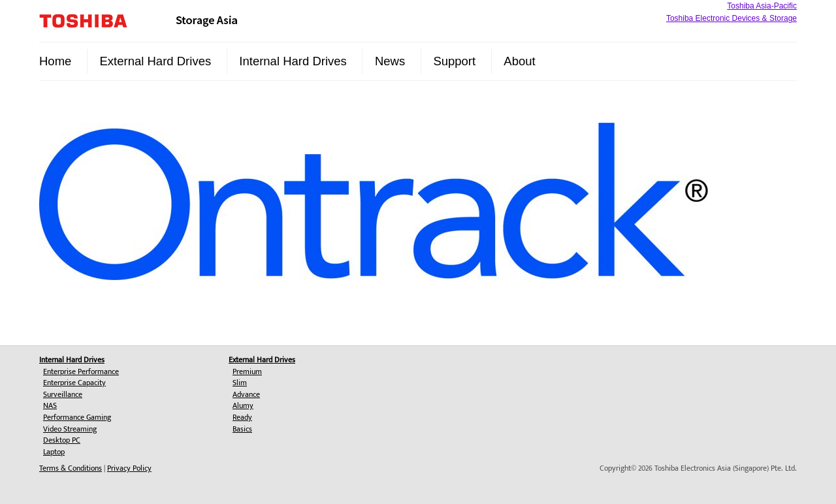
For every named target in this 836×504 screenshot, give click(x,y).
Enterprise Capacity (74, 383)
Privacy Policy (129, 468)
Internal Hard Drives (293, 61)
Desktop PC (62, 440)
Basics (242, 429)
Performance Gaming (77, 417)
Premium (247, 371)
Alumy (243, 405)
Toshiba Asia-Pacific (762, 6)
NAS (50, 405)
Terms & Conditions (71, 468)
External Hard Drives (156, 61)
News (390, 61)
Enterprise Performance (81, 371)
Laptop (54, 452)
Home (55, 61)
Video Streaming (70, 429)
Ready (242, 417)
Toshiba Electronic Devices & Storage (731, 18)
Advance (246, 394)
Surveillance (63, 394)
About (519, 61)
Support (454, 61)
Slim (240, 383)
